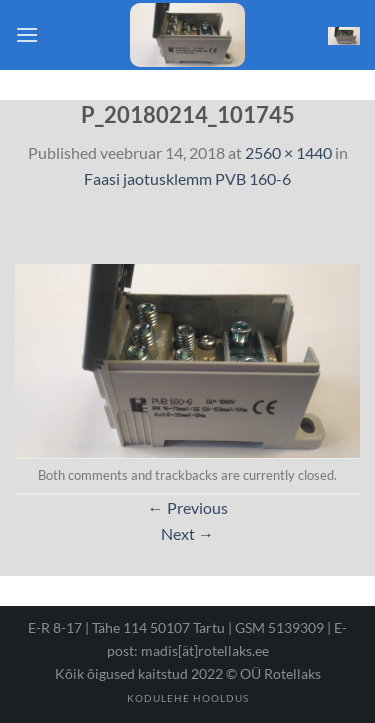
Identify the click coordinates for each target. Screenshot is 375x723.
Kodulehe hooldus (188, 698)
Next (187, 533)
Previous (188, 507)
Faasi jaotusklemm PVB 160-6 (187, 178)
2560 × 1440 (288, 152)
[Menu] (27, 34)
